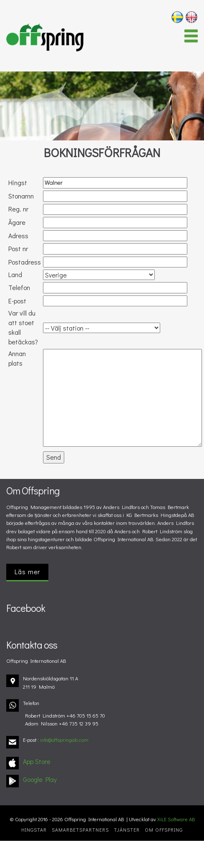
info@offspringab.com (64, 740)
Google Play (40, 779)
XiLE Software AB (176, 819)
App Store (37, 761)
